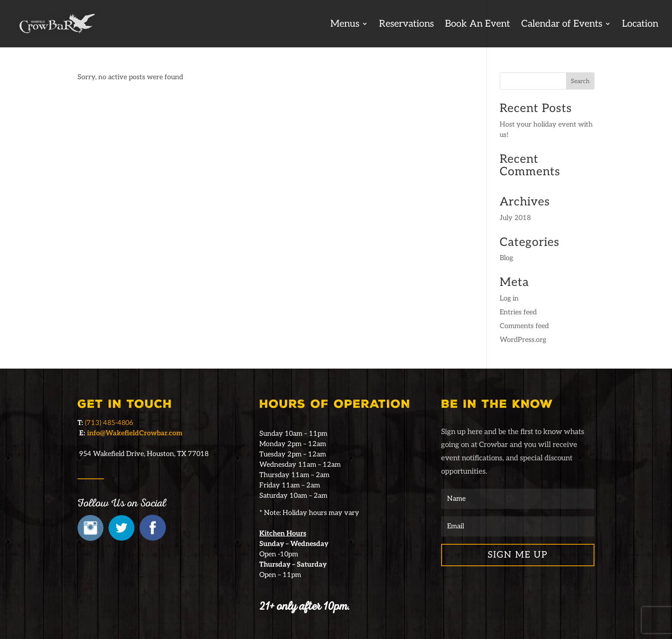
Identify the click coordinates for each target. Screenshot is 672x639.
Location (640, 25)
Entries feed (518, 312)
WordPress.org (523, 340)
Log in (509, 299)
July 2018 (515, 218)
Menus (345, 25)
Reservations (406, 25)
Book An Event (478, 25)
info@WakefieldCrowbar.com (135, 433)
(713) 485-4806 (109, 423)
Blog (506, 258)
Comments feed (524, 326)
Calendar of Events (562, 25)
